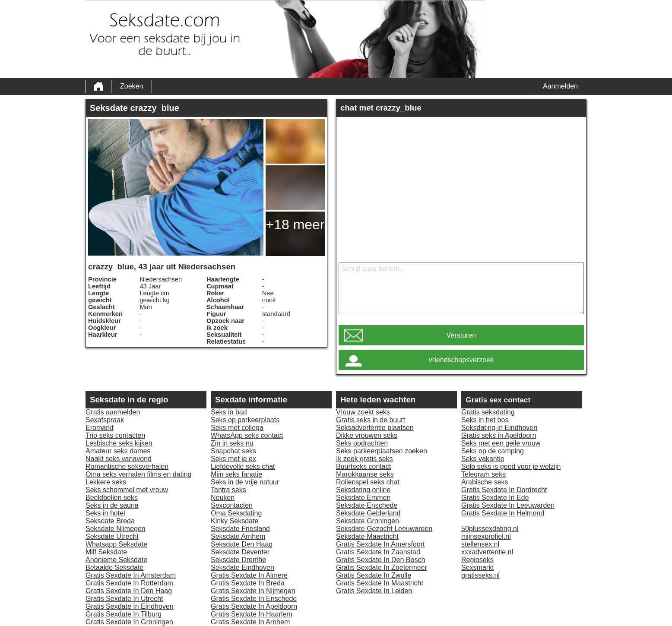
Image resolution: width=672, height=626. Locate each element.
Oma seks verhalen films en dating (138, 474)
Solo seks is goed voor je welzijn (511, 466)
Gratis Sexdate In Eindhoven (130, 606)
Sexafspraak (105, 420)
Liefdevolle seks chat (243, 466)
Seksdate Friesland (240, 529)
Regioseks (477, 560)
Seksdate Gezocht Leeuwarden (384, 529)
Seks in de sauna (112, 505)
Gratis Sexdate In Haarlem (252, 614)
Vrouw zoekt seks (363, 412)
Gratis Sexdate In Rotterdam (129, 583)
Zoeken (132, 86)
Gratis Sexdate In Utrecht (124, 599)
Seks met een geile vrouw (501, 443)
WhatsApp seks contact (247, 435)
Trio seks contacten (115, 435)
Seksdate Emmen (363, 498)
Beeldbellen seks (112, 498)
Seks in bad (229, 412)
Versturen (461, 335)
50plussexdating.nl (490, 529)
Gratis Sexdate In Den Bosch (380, 560)
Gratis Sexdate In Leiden (374, 591)
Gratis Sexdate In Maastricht (380, 583)
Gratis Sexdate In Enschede (254, 599)
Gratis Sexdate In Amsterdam (131, 575)
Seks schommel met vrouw (127, 490)
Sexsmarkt (478, 568)
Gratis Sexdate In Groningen (129, 622)
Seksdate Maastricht (367, 536)
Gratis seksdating (488, 412)
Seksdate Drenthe (238, 560)
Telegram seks (483, 474)
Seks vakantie (483, 459)
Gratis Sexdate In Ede (495, 498)
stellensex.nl (480, 544)
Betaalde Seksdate (114, 568)
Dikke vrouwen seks (367, 435)
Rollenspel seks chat (368, 482)
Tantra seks (228, 490)
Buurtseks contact (363, 466)
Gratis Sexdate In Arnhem (250, 622)
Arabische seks (485, 482)
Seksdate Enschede (367, 505)
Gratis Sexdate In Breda (248, 583)
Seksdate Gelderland (368, 513)
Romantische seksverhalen (127, 466)
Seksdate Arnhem (238, 536)
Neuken (223, 498)
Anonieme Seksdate (116, 560)
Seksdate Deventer (240, 552)
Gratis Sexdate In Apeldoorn (254, 606)
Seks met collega (237, 428)
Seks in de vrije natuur (245, 482)
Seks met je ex (233, 459)
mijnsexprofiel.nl (486, 536)
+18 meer (295, 224)
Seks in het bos (485, 420)
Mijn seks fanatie (236, 474)
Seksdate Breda (110, 521)
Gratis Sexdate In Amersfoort (380, 544)
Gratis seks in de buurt (371, 420)
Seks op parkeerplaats (245, 420)
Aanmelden (560, 86)
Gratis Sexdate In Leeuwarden (508, 505)
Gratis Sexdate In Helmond (503, 513)
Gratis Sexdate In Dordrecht (504, 490)
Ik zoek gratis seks (365, 459)
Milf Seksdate (106, 552)
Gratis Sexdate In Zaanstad (378, 552)
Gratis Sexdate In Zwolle (374, 575)
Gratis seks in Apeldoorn (499, 435)
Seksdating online (363, 490)
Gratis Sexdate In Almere (249, 575)
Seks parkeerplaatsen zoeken (382, 451)
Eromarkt (100, 428)
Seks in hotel (105, 513)
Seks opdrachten (362, 443)
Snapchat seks (233, 451)
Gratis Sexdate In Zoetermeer (382, 568)
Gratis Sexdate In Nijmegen (253, 591)
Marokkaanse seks (365, 474)
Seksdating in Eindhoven (499, 428)
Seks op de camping (493, 451)
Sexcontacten (232, 505)
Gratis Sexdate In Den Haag (129, 591)
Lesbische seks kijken (119, 443)
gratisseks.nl (480, 575)
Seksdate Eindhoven (242, 568)
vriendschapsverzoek (461, 360)
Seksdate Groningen (368, 521)
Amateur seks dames (118, 451)
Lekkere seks (106, 482)
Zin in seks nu (232, 443)
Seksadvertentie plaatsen (375, 428)
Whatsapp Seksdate (116, 544)
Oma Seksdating (236, 513)
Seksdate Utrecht (112, 536)
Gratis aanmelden (113, 412)
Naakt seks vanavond (119, 459)
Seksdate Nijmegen (116, 529)
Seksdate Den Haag (242, 544)
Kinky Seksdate (235, 521)
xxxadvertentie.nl (487, 552)
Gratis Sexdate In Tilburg (124, 614)
